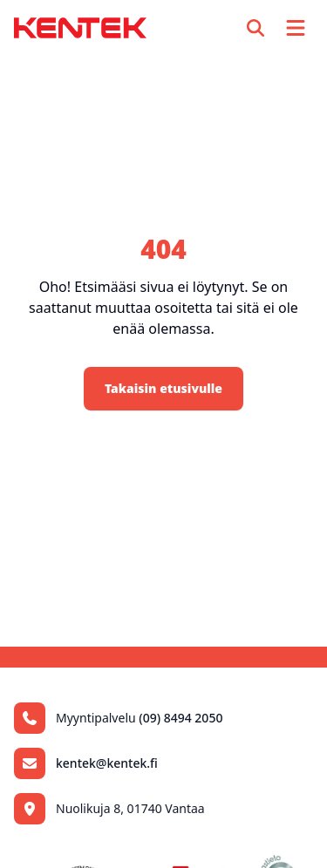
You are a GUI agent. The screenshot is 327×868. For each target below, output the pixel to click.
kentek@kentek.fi (107, 763)
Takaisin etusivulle (163, 388)
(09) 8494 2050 (181, 718)
